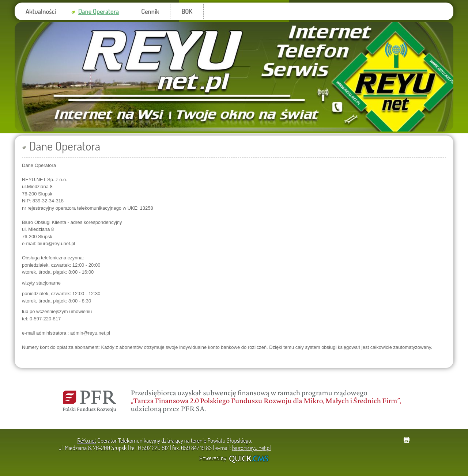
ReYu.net (87, 441)
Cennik (150, 11)
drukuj (407, 440)
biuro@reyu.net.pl (252, 448)
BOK (187, 11)
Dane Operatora (99, 11)
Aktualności (41, 11)
